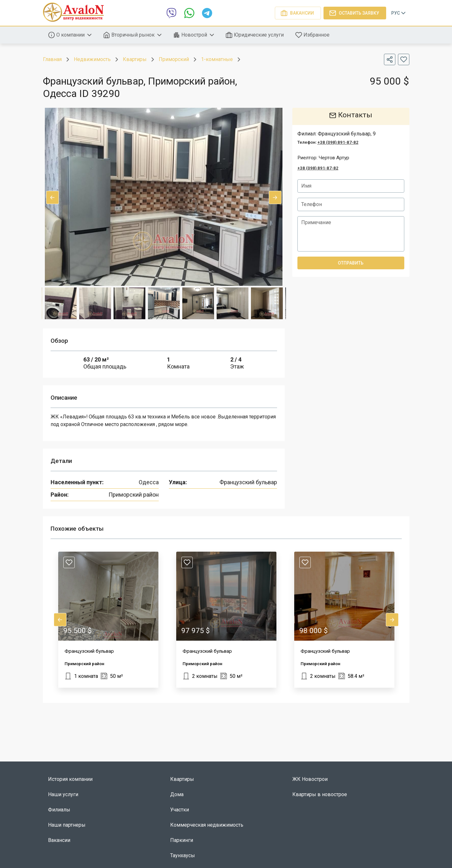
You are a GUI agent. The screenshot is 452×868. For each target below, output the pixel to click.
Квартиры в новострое (320, 794)
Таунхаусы (183, 855)
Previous (52, 197)
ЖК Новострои (310, 779)
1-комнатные (217, 59)
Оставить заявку (355, 13)
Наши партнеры (67, 825)
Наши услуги (63, 794)
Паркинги (182, 840)
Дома (177, 794)
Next (275, 197)
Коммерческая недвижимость (207, 825)
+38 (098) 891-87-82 (338, 142)
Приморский (174, 59)
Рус (399, 13)
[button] (108, 620)
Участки (180, 810)
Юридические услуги (255, 35)
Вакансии (298, 13)
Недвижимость (92, 59)
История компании (70, 779)
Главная (52, 59)
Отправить (351, 263)
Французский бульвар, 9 (347, 134)
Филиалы (59, 810)
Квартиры (135, 59)
